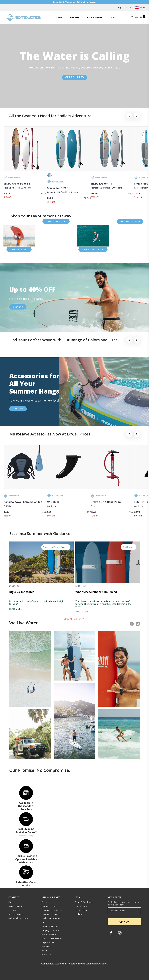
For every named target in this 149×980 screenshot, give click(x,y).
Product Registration (51, 918)
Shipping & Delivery (50, 930)
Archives (45, 946)
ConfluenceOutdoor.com (54, 964)
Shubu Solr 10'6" (57, 188)
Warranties (46, 954)
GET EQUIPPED (75, 77)
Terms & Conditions (84, 902)
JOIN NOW (124, 922)
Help (120, 8)
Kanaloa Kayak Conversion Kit (23, 502)
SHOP (59, 17)
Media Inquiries (15, 906)
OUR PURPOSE (95, 17)
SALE (113, 17)
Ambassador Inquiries (18, 918)
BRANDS (75, 17)
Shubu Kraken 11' (102, 184)
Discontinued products (52, 910)
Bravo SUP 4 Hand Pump (106, 502)
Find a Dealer (14, 910)
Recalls (45, 951)
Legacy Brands (48, 942)
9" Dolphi (53, 502)
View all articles (74, 619)
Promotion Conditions (51, 914)
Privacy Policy (81, 906)
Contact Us (46, 902)
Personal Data (81, 910)
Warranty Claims (49, 934)
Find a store (128, 8)
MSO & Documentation (52, 938)
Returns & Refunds (50, 926)
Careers (12, 902)
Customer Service (49, 906)
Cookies (78, 914)
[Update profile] (137, 17)
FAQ (43, 922)
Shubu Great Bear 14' (17, 184)
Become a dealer (16, 914)
